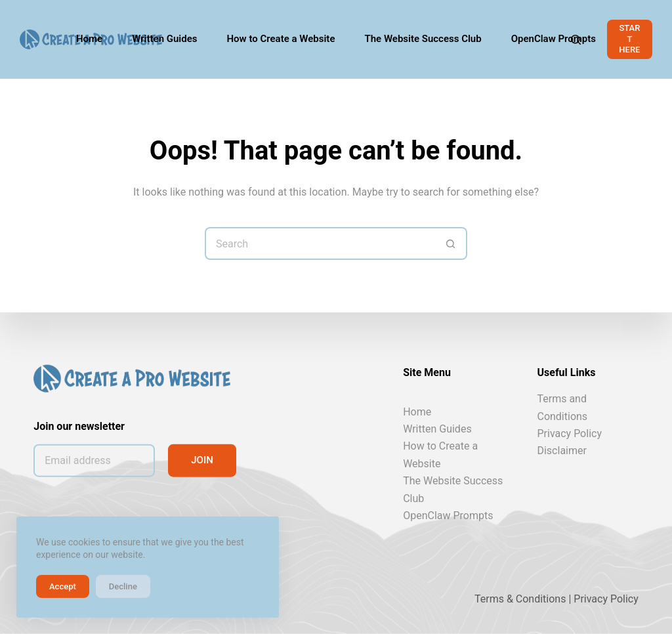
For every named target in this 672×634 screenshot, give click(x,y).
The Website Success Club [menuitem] (423, 39)
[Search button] (451, 243)
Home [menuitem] (89, 39)
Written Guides (437, 429)
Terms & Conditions (520, 599)
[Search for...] (320, 243)
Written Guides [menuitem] (164, 39)
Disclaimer (561, 451)
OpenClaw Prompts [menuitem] (554, 39)
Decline (123, 586)
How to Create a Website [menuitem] (281, 39)
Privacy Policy (569, 433)
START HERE (629, 39)
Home (417, 411)
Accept (63, 586)
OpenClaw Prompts (448, 516)
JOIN (202, 460)
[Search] (576, 40)
